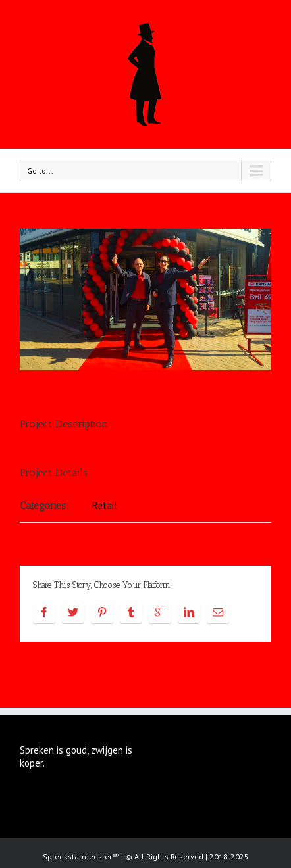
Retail (105, 505)
